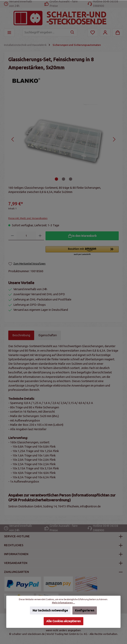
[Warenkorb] (118, 33)
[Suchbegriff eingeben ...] (45, 33)
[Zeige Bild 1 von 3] (56, 179)
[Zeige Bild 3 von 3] (71, 179)
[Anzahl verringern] (12, 236)
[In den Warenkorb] (82, 236)
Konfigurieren (85, 610)
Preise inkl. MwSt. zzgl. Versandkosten (28, 218)
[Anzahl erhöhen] (40, 236)
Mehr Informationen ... (63, 603)
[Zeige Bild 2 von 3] (63, 179)
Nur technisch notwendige (50, 610)
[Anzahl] (26, 236)
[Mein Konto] (105, 33)
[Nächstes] (114, 139)
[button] (82, 251)
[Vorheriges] (13, 139)
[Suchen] (72, 33)
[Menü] (9, 33)
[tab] (21, 335)
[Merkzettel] (93, 33)
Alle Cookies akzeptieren (63, 621)
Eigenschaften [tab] (48, 335)
